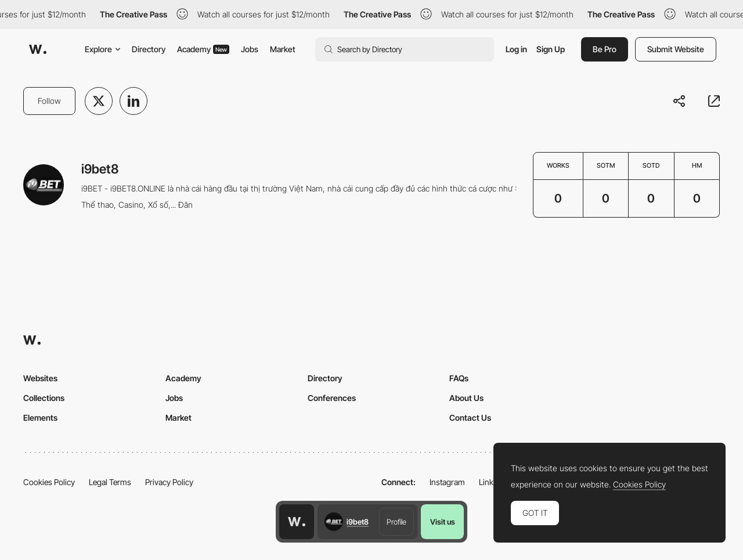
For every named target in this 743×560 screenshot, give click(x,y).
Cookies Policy (49, 482)
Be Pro (605, 49)
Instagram (447, 482)
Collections (44, 398)
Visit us (443, 522)
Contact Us (470, 418)
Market (283, 49)
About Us (466, 398)
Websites (40, 378)
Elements (40, 418)
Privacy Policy (169, 482)
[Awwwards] (38, 49)
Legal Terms (110, 482)
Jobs (250, 49)
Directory (149, 49)
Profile (396, 522)
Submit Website (676, 49)
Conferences (332, 398)
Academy (203, 49)
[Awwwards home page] (297, 522)
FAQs (459, 378)
